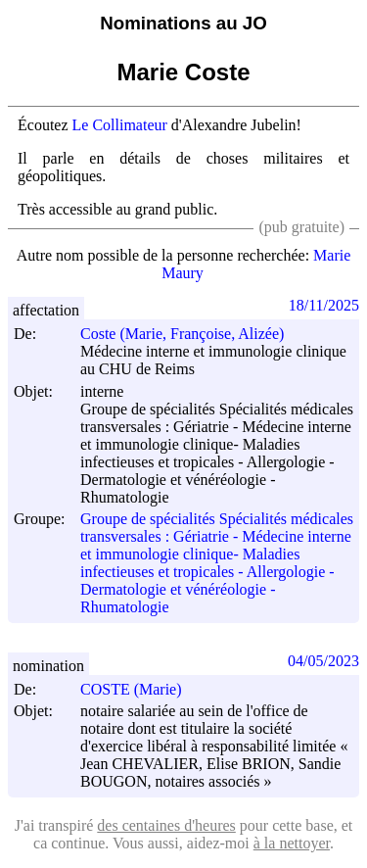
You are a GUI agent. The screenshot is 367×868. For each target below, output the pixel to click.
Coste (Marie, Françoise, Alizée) (191, 334)
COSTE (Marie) (140, 689)
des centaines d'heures (166, 825)
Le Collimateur (120, 125)
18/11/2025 (324, 305)
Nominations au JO (183, 23)
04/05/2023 (323, 661)
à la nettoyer (292, 843)
